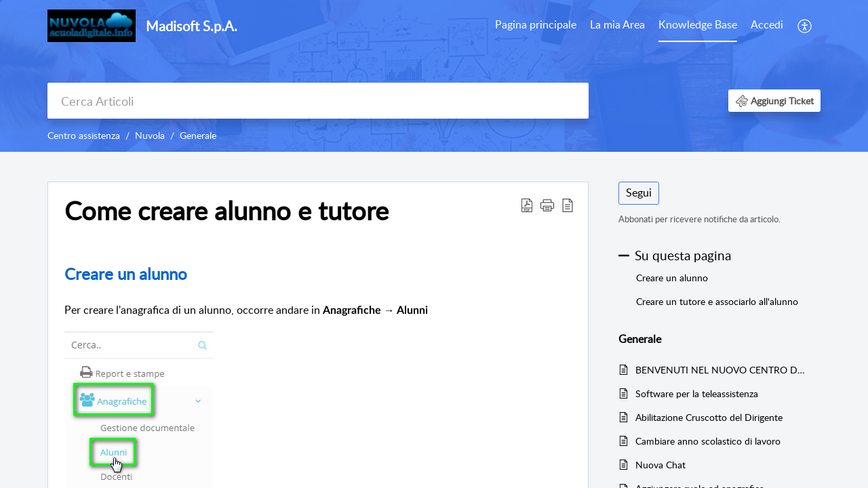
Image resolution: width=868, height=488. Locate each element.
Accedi (767, 24)
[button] (805, 26)
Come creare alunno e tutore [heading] (226, 211)
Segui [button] (639, 192)
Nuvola (150, 135)
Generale (198, 135)
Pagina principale (536, 24)
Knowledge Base (698, 24)
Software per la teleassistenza (697, 393)
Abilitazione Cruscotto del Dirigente (709, 417)
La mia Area (617, 24)
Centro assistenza (84, 135)
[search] (318, 101)
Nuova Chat (660, 465)
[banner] (434, 76)
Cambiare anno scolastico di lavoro (708, 441)
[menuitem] (536, 26)
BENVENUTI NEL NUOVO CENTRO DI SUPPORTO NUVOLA (721, 370)
